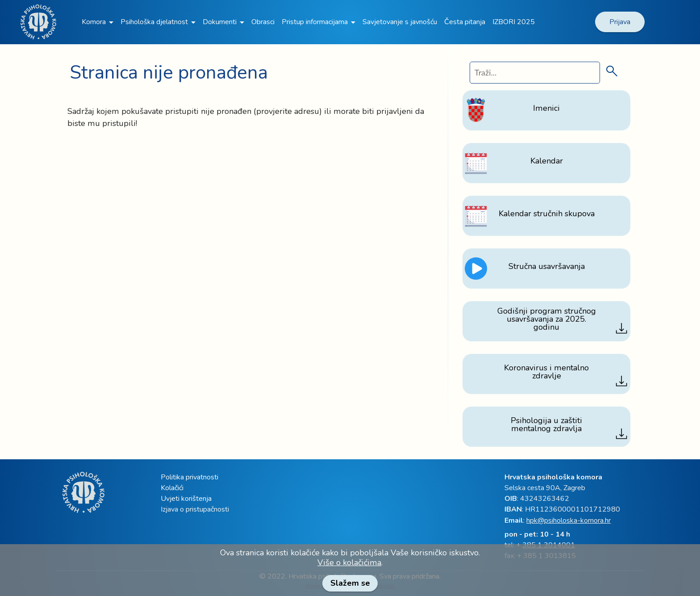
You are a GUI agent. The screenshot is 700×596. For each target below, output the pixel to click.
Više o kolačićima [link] (349, 562)
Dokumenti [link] (220, 22)
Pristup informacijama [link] (315, 22)
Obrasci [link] (263, 22)
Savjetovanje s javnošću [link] (400, 22)
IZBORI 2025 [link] (514, 22)
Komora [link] (94, 22)
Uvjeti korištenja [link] (186, 499)
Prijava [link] (620, 22)
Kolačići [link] (172, 488)
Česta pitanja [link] (465, 22)
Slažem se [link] (350, 583)
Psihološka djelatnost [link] (154, 22)
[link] (696, 8)
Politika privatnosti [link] (190, 477)
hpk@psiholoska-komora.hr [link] (569, 520)
